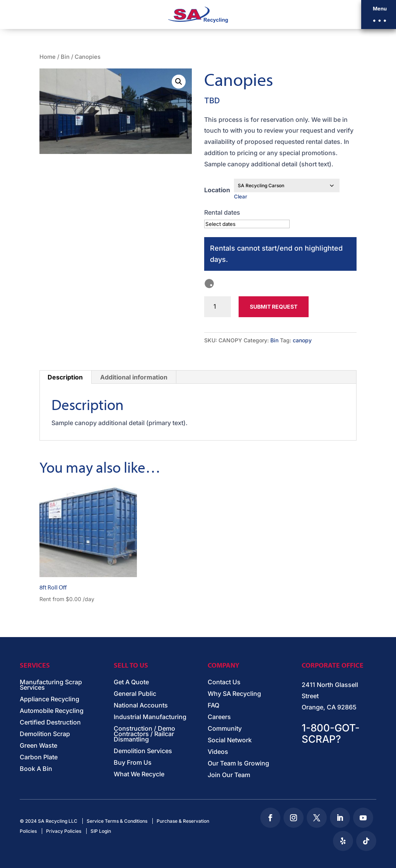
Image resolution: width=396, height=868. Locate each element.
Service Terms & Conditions (117, 821)
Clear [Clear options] (241, 196)
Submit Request (274, 307)
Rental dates (222, 212)
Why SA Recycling (234, 694)
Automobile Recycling (52, 711)
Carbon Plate (39, 758)
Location (217, 190)
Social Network (230, 741)
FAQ (213, 706)
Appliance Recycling (49, 700)
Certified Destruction (50, 723)
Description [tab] (65, 377)
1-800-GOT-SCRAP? (331, 733)
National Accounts (141, 706)
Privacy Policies (64, 831)
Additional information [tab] (134, 377)
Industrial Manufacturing (150, 717)
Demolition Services (143, 751)
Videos (218, 752)
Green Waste (38, 746)
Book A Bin (36, 769)
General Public (135, 694)
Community (225, 729)
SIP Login (101, 831)
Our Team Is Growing (238, 764)
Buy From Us (133, 763)
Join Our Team (229, 775)
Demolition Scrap (45, 734)
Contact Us (224, 683)
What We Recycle (139, 775)
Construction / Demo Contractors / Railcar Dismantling (144, 734)
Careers (219, 717)
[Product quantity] (218, 307)
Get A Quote (131, 683)
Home (48, 57)
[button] (379, 15)
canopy (302, 340)
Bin (65, 57)
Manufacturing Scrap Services (51, 685)
